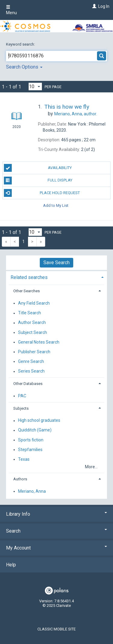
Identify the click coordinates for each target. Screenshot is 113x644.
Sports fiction (31, 440)
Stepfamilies (30, 450)
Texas (24, 459)
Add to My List (56, 205)
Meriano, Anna (32, 491)
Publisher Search (34, 352)
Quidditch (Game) (35, 430)
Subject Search (33, 332)
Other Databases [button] (28, 384)
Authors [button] (20, 479)
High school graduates (39, 421)
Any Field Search (34, 303)
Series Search (31, 371)
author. (76, 114)
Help (11, 565)
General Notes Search (39, 342)
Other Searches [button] (27, 291)
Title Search (30, 313)
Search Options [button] (24, 67)
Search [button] (56, 531)
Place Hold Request (42, 193)
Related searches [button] (29, 277)
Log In (104, 6)
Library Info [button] (56, 514)
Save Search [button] (56, 263)
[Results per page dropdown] (35, 87)
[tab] (56, 277)
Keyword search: (21, 44)
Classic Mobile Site (56, 629)
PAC (22, 396)
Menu (11, 10)
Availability (38, 168)
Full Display (38, 181)
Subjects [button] (21, 408)
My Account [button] (56, 548)
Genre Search (31, 361)
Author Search (32, 323)
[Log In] (94, 6)
